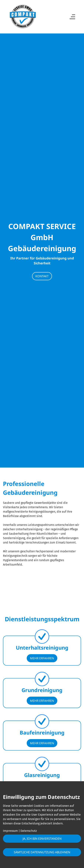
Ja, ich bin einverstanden (42, 839)
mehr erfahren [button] (42, 658)
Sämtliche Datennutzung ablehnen (42, 852)
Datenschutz (29, 831)
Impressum (10, 831)
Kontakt (42, 276)
